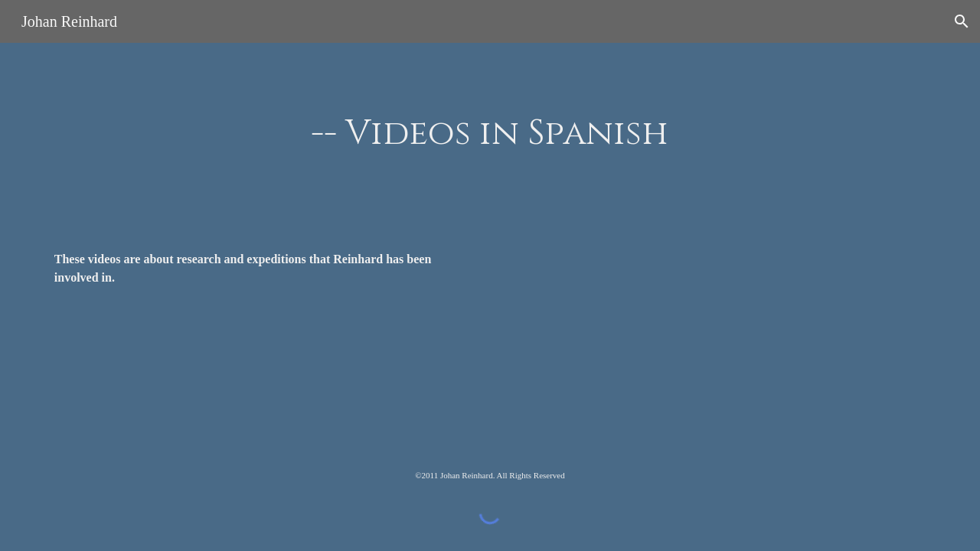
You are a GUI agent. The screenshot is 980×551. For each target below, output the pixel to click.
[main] (490, 134)
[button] (962, 21)
